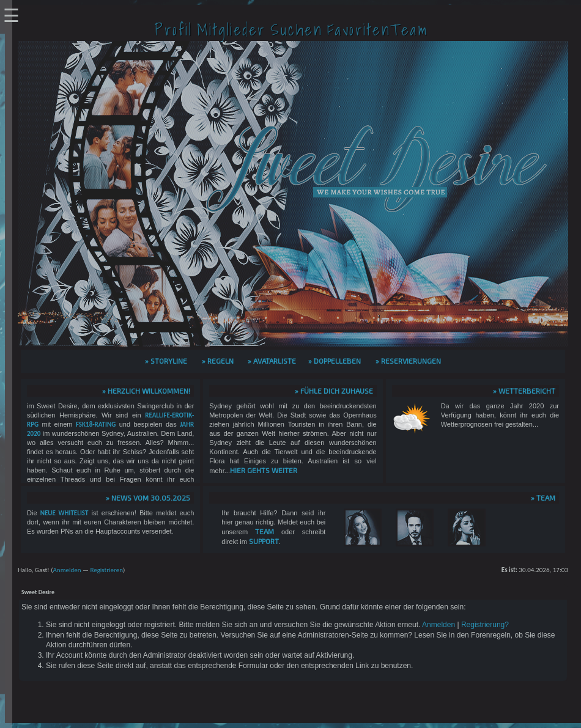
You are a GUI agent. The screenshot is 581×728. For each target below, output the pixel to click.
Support (264, 541)
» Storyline (166, 361)
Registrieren (106, 570)
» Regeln (218, 361)
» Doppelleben (335, 361)
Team (265, 531)
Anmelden (67, 570)
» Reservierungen (408, 361)
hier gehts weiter (264, 470)
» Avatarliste (272, 361)
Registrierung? (485, 625)
